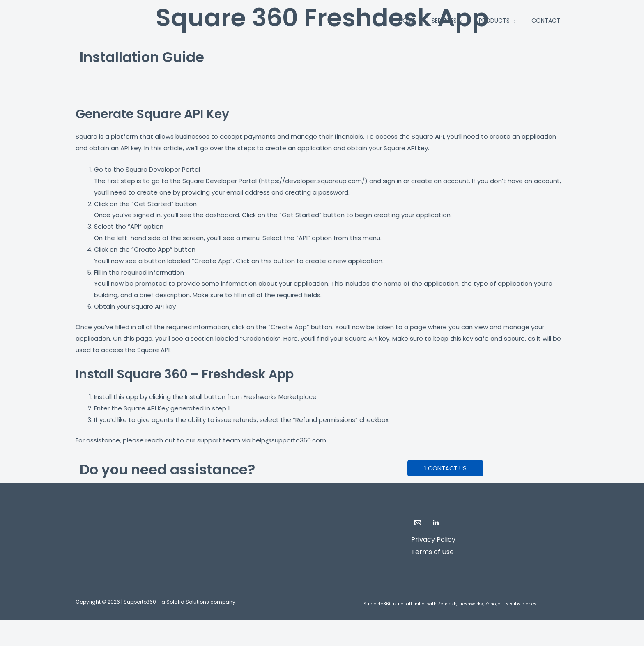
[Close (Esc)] (120, 628)
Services (444, 21)
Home (407, 21)
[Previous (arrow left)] (16, 641)
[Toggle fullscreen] (51, 628)
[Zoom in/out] (16, 628)
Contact (546, 21)
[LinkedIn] (436, 523)
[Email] (418, 523)
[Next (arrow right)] (51, 641)
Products (494, 21)
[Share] (85, 628)
